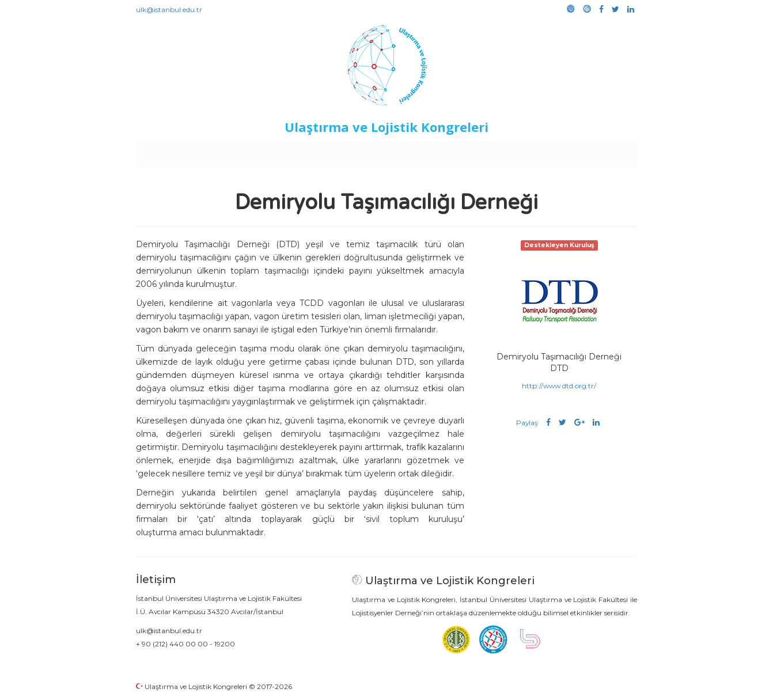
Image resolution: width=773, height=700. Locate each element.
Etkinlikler (369, 151)
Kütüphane (518, 151)
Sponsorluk (466, 151)
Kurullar (226, 151)
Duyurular (416, 151)
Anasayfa (185, 151)
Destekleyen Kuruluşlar (295, 151)
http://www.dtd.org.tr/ (559, 386)
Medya (593, 151)
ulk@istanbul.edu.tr (169, 10)
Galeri (560, 151)
